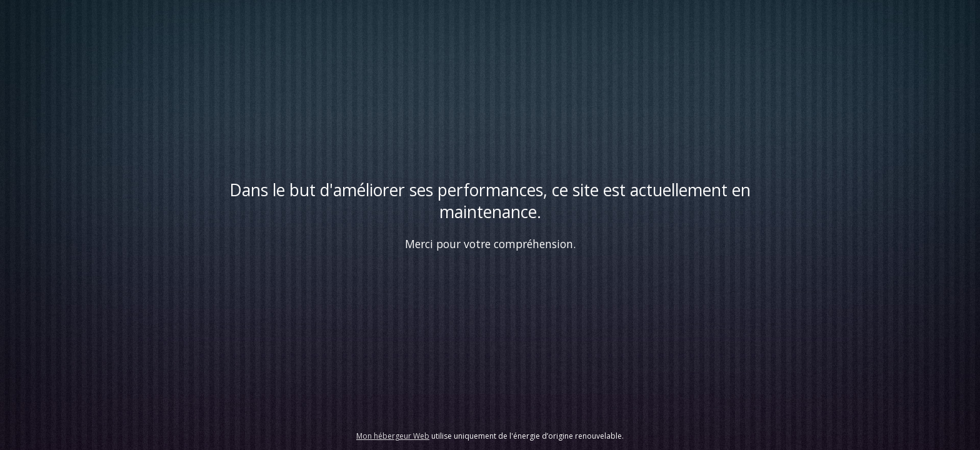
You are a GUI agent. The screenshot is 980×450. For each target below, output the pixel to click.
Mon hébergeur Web (393, 436)
